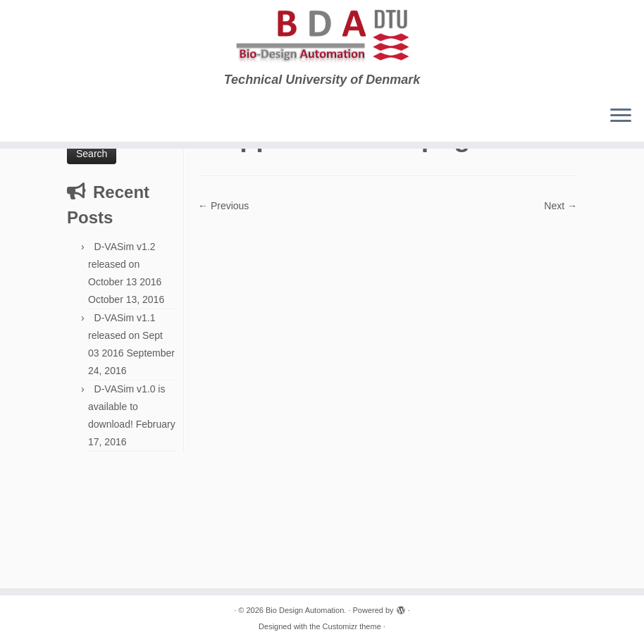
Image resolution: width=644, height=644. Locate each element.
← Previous (223, 206)
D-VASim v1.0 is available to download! (126, 407)
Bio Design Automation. (306, 610)
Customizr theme (352, 626)
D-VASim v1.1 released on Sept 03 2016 (125, 335)
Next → (561, 206)
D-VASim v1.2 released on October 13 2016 (125, 264)
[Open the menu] (621, 116)
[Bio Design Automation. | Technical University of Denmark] (322, 36)
